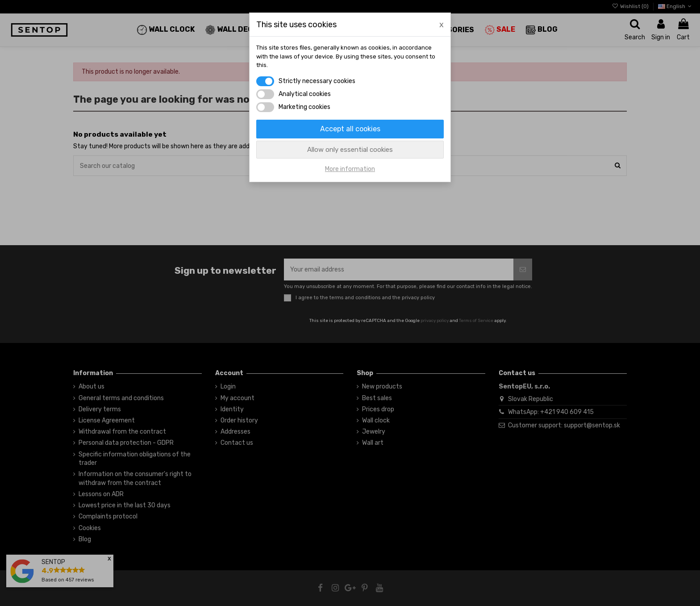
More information (350, 169)
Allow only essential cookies (350, 150)
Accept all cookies (350, 129)
